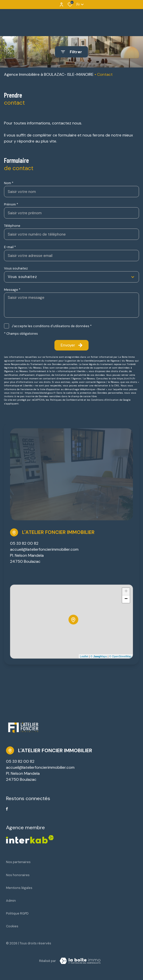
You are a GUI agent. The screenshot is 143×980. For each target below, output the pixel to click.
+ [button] (126, 592)
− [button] (126, 599)
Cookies (12, 926)
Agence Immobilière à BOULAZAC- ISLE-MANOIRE (49, 74)
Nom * (9, 183)
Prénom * (11, 204)
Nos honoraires (18, 875)
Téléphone (12, 226)
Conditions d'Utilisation (105, 400)
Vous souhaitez (16, 268)
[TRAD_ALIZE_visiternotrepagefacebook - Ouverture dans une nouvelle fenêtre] (7, 809)
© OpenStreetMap (120, 656)
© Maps (99, 656)
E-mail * (10, 247)
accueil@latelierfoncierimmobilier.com (44, 549)
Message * (12, 290)
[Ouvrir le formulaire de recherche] (71, 52)
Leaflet (84, 656)
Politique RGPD (17, 913)
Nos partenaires (18, 862)
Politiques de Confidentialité (66, 400)
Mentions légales (19, 888)
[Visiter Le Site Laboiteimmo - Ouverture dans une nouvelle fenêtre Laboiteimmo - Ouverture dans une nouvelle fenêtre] (80, 961)
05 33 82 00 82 (24, 543)
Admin (11, 901)
